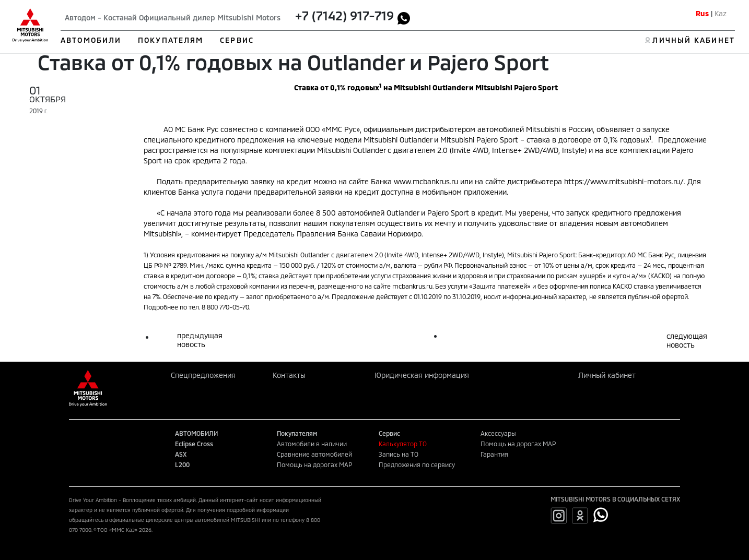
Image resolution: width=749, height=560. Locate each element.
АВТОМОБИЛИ (91, 40)
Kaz (721, 13)
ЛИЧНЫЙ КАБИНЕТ (693, 40)
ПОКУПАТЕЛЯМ (171, 40)
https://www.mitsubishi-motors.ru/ (624, 181)
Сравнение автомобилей (314, 454)
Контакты (289, 375)
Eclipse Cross (194, 444)
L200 (182, 464)
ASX (181, 454)
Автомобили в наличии (312, 444)
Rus (702, 13)
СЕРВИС (237, 40)
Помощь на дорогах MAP (314, 464)
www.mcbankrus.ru (426, 181)
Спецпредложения (203, 375)
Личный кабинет (607, 375)
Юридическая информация (422, 375)
